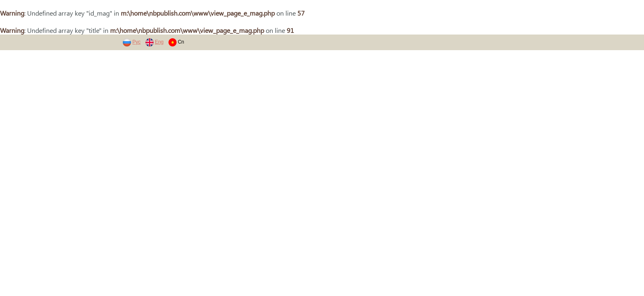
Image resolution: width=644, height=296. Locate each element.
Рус (136, 42)
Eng (159, 42)
